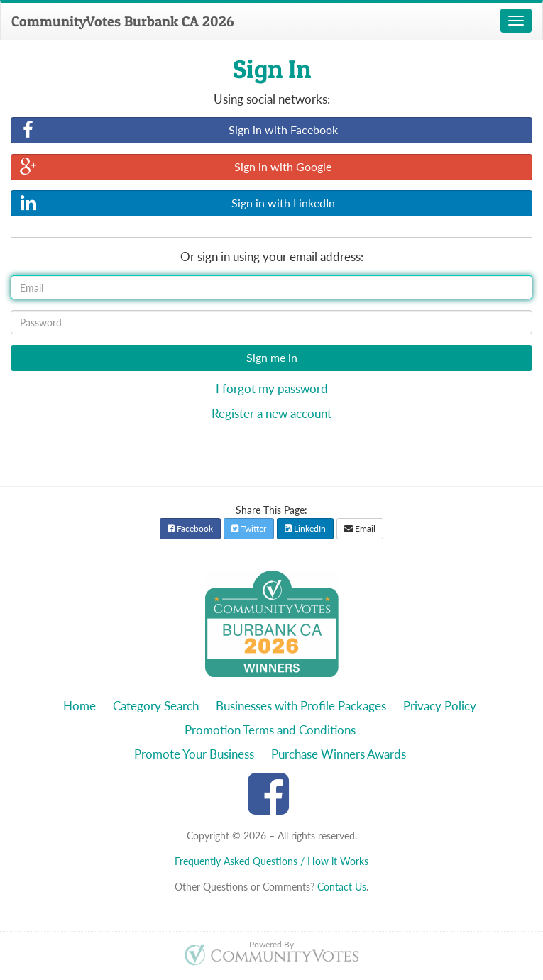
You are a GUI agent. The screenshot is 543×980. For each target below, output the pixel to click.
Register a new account (271, 413)
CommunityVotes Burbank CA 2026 (122, 21)
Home (79, 706)
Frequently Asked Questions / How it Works (271, 861)
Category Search (156, 706)
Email (360, 528)
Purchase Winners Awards (339, 754)
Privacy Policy (440, 706)
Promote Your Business (194, 754)
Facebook (190, 528)
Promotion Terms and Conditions (270, 730)
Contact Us (342, 887)
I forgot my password (272, 389)
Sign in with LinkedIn (173, 203)
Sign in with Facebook (175, 130)
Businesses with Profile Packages (301, 706)
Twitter (249, 528)
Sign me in (272, 357)
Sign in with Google (171, 167)
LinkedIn (305, 528)
